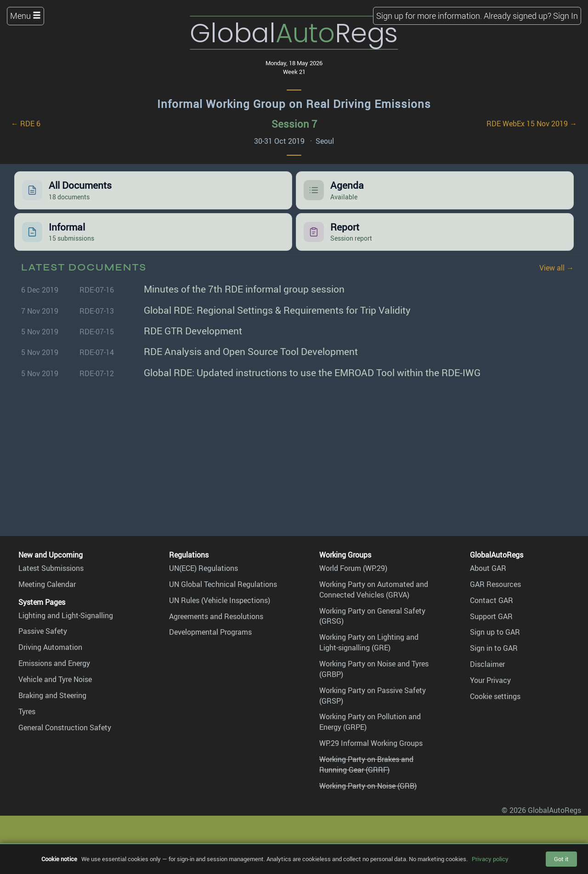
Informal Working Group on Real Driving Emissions (294, 104)
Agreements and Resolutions (216, 616)
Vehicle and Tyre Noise (55, 679)
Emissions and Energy (54, 663)
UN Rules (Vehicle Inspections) (220, 600)
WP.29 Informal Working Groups (371, 743)
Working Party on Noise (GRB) (368, 786)
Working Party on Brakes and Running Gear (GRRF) (366, 764)
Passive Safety (43, 631)
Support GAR (491, 616)
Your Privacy (490, 680)
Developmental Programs (210, 632)
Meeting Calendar (47, 584)
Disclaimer (487, 664)
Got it (561, 859)
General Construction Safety (65, 727)
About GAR (488, 568)
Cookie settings (495, 696)
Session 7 (294, 124)
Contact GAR (492, 600)
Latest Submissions (51, 568)
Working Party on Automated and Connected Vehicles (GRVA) (374, 589)
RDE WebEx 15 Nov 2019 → (532, 124)
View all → (557, 268)
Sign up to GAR (495, 632)
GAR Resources (495, 584)
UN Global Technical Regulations (223, 584)
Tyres (27, 711)
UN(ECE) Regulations (204, 568)
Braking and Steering (52, 695)
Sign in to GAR (494, 648)
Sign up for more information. (429, 16)
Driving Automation (50, 647)
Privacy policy (490, 859)
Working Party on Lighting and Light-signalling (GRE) (369, 642)
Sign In (565, 16)
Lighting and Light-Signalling (66, 615)
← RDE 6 (26, 124)
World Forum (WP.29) (353, 568)
